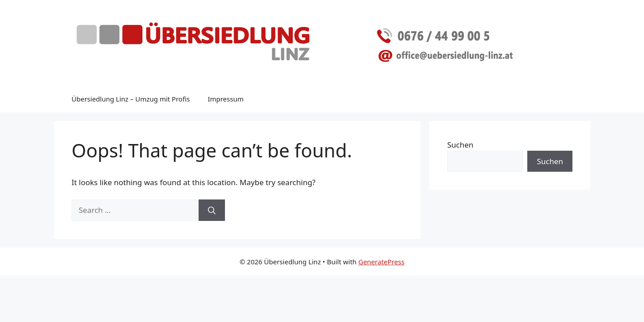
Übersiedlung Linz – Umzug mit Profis (131, 99)
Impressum (225, 99)
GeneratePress (381, 262)
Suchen (460, 145)
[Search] (212, 210)
